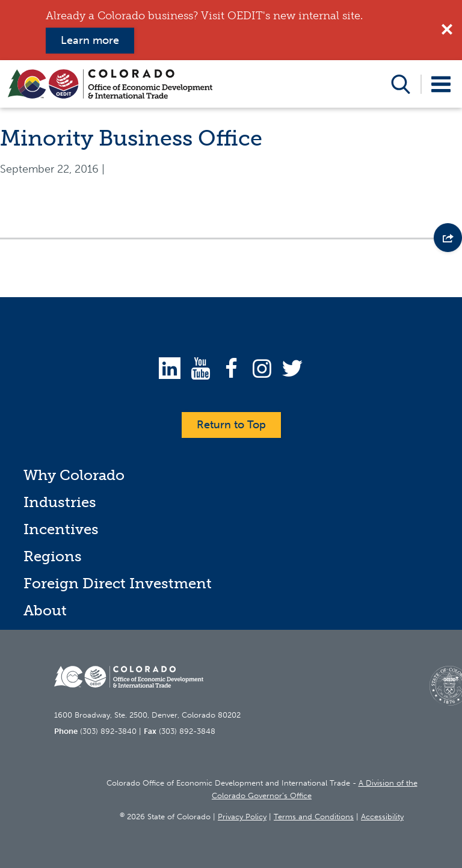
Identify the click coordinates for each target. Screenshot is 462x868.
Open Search (401, 84)
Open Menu (441, 84)
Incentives (61, 529)
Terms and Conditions (314, 817)
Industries (60, 502)
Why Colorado (74, 475)
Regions (53, 556)
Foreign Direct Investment (118, 583)
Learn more (90, 40)
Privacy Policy (242, 817)
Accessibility (382, 817)
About (45, 610)
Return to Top (231, 425)
